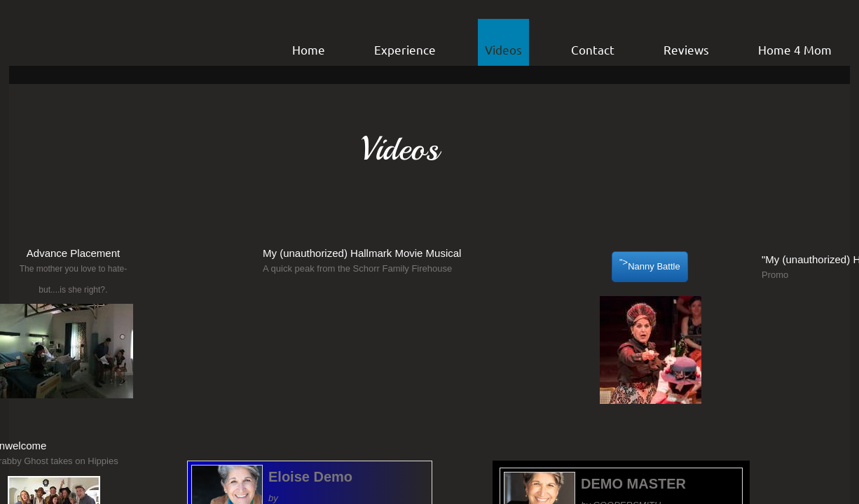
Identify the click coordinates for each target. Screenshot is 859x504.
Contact (593, 49)
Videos (503, 49)
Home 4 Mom (795, 49)
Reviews (686, 49)
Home (309, 49)
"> (650, 267)
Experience (405, 49)
